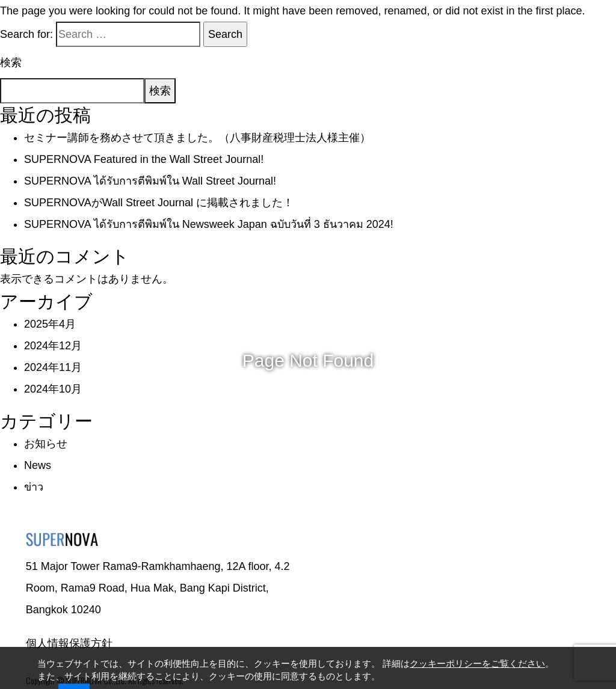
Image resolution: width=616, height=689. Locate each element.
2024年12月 (53, 346)
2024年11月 (53, 367)
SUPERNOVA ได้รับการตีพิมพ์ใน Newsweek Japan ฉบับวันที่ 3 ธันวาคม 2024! (209, 224)
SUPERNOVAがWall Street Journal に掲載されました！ (159, 203)
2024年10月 (53, 389)
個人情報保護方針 (69, 643)
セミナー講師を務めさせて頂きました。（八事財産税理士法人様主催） (197, 138)
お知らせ (46, 444)
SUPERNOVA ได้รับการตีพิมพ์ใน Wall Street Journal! (150, 181)
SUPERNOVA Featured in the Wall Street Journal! (144, 159)
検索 (11, 63)
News (38, 465)
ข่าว (34, 487)
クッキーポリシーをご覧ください (477, 663)
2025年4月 (50, 324)
